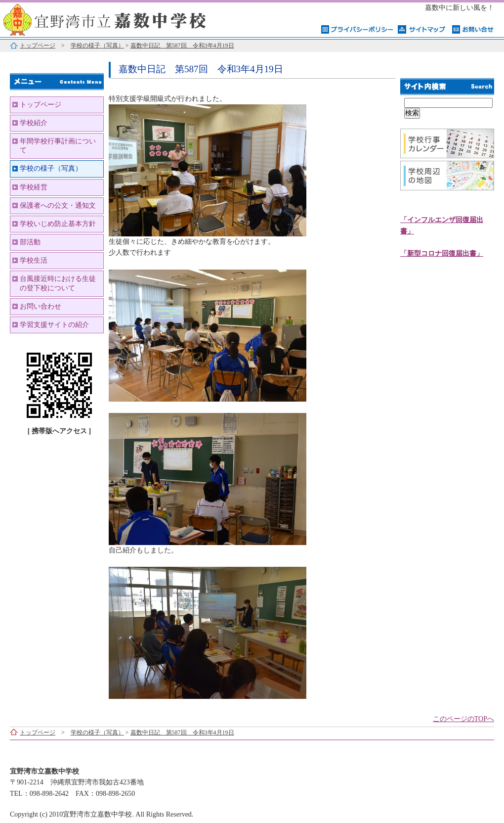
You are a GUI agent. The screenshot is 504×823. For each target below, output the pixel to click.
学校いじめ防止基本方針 (58, 224)
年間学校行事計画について (58, 146)
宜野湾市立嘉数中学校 (124, 19)
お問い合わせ (41, 306)
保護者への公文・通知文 (58, 206)
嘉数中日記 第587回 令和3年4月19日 (182, 46)
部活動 (30, 242)
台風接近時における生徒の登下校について (58, 283)
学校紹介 (34, 123)
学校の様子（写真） (97, 46)
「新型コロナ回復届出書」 (442, 253)
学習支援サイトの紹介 (54, 325)
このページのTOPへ (463, 719)
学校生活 (34, 260)
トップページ (38, 46)
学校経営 (34, 187)
